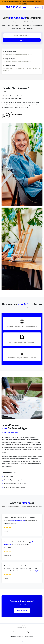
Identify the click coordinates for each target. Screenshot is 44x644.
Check (22, 40)
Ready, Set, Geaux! (22, 611)
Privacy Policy (26, 632)
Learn (9, 632)
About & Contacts (16, 632)
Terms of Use (34, 632)
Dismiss (25, 4)
